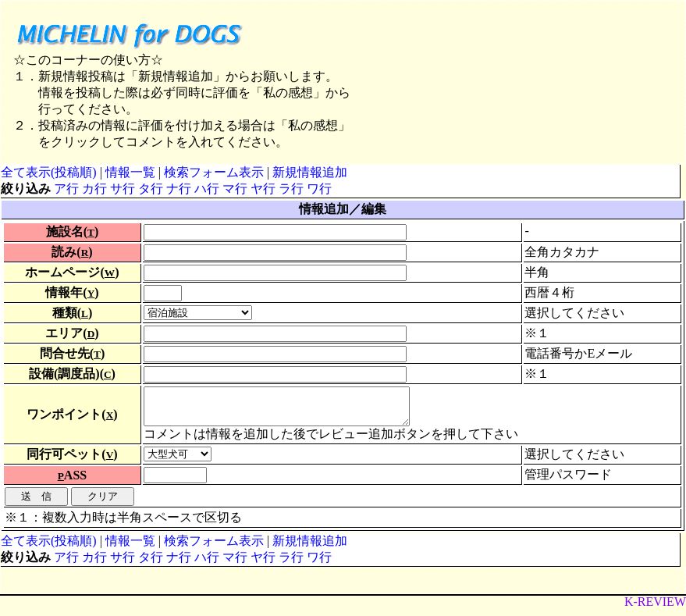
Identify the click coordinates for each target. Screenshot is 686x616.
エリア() (72, 333)
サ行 (123, 189)
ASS (73, 482)
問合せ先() (73, 353)
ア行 (66, 189)
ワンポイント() (72, 417)
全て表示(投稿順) (49, 172)
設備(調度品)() (72, 374)
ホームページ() (72, 272)
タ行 (151, 189)
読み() (72, 252)
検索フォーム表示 (214, 172)
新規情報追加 (310, 172)
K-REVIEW (655, 609)
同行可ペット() (72, 461)
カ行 (94, 189)
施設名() (73, 231)
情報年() (72, 292)
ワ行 (319, 189)
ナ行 (179, 189)
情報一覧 (130, 172)
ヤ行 (263, 189)
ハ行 (207, 189)
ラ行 (291, 189)
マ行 (235, 189)
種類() (73, 313)
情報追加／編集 (343, 209)
